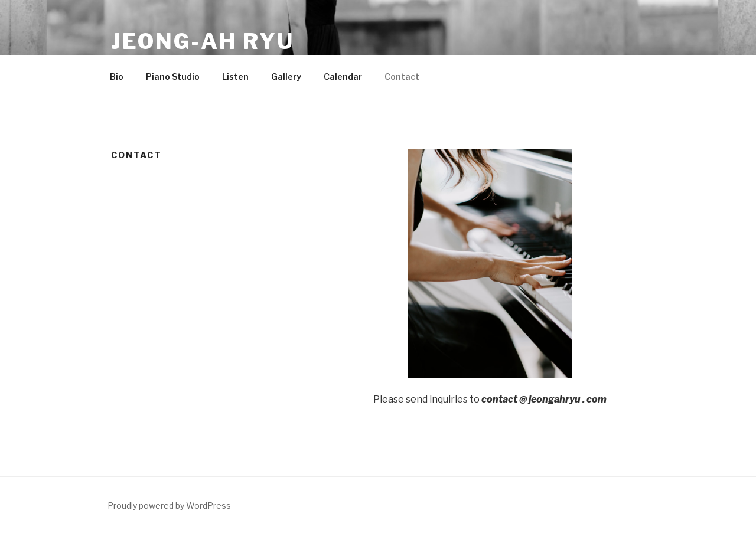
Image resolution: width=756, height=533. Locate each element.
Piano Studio (173, 76)
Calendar (343, 76)
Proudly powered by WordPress (169, 506)
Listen (235, 76)
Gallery (286, 76)
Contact (402, 76)
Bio (117, 76)
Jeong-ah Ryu (203, 41)
